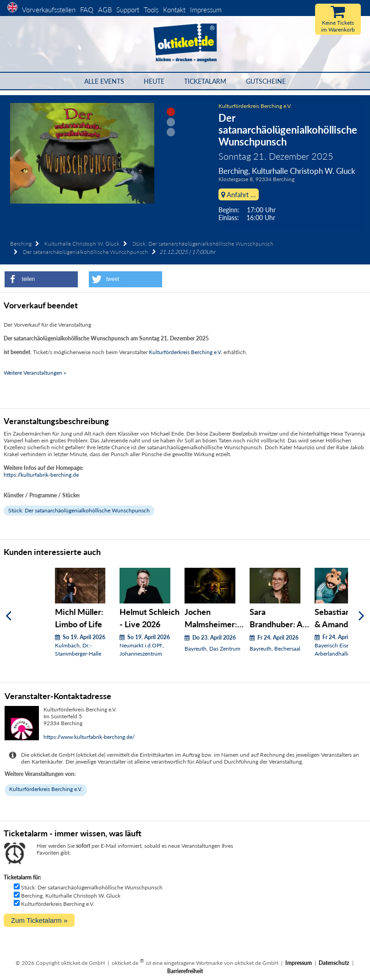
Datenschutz (334, 963)
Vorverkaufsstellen (49, 10)
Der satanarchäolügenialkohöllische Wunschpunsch (85, 252)
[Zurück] (8, 616)
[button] (41, 279)
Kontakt (174, 10)
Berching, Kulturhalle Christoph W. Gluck (71, 896)
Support (128, 10)
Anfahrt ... (239, 194)
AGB (105, 10)
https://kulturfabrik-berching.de (41, 475)
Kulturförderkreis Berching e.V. (255, 106)
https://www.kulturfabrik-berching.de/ (89, 737)
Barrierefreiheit (185, 971)
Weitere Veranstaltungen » (35, 373)
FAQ (87, 10)
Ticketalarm (205, 81)
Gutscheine (266, 81)
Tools (151, 10)
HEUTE (154, 81)
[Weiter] (362, 616)
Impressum (206, 10)
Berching (21, 244)
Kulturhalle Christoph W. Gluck (82, 244)
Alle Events (104, 81)
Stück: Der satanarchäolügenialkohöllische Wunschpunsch (203, 244)
